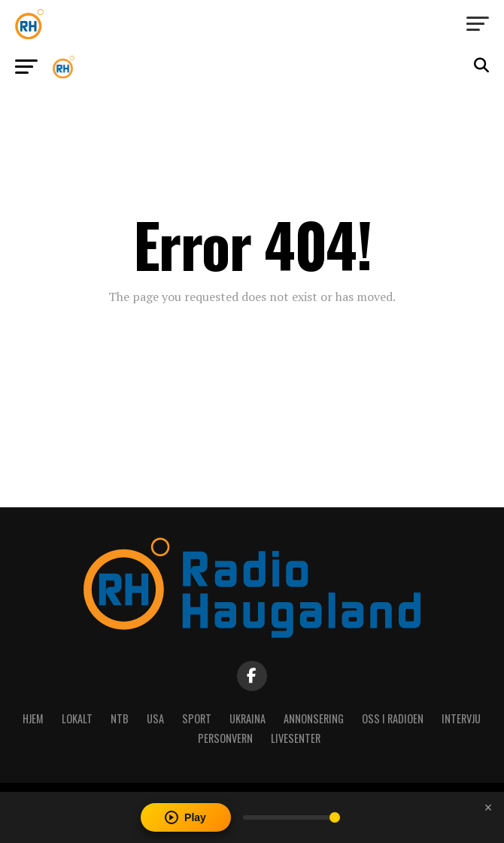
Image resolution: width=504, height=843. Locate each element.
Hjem (33, 718)
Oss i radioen (393, 718)
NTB (120, 718)
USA (155, 718)
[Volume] (291, 817)
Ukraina (247, 718)
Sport (197, 718)
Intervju (461, 718)
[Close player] (488, 808)
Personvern (225, 738)
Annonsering (314, 718)
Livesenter (296, 738)
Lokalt (77, 718)
